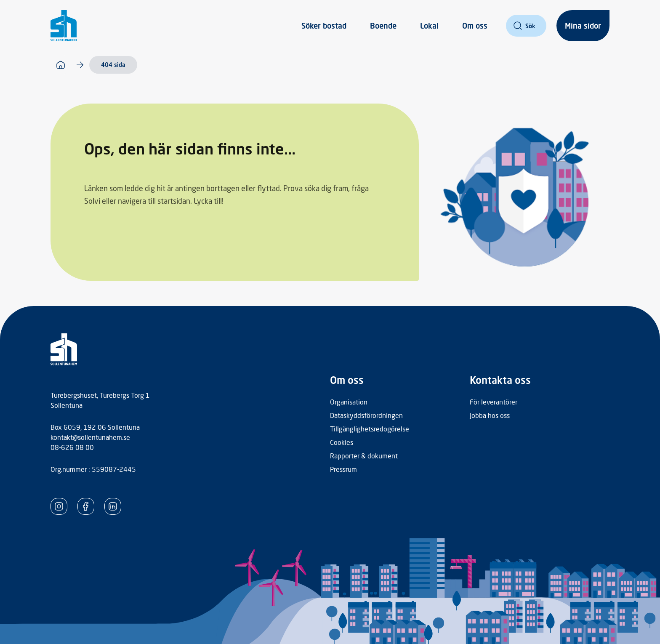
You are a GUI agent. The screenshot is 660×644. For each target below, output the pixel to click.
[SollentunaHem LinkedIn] (113, 506)
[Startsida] (61, 65)
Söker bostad (324, 26)
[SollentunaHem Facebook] (86, 506)
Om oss (475, 26)
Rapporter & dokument (364, 456)
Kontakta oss (500, 380)
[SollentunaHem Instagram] (59, 506)
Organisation (349, 402)
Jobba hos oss (490, 415)
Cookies (342, 442)
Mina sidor (583, 26)
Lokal (429, 26)
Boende (383, 26)
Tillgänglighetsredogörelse (370, 429)
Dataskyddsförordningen (366, 415)
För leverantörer (494, 402)
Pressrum (343, 469)
